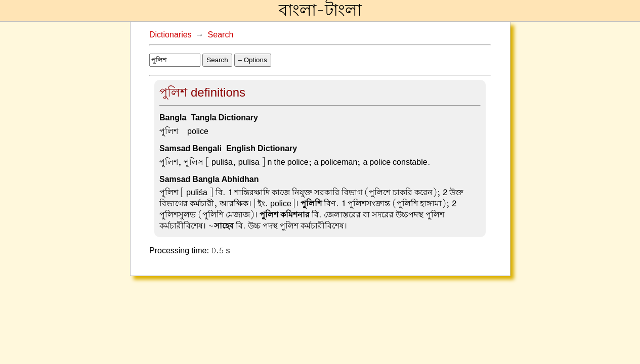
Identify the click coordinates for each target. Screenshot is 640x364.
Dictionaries (170, 35)
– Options (253, 60)
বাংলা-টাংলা (320, 11)
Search (221, 35)
